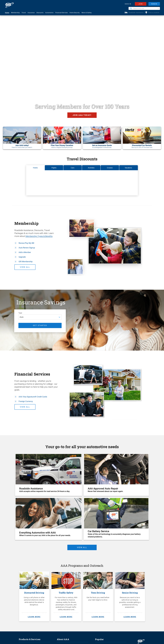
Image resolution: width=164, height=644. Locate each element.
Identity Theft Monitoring (28, 586)
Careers (60, 583)
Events (59, 586)
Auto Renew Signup (27, 181)
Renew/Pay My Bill (26, 176)
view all (81, 481)
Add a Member (25, 186)
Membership (15, 13)
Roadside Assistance (136, 12)
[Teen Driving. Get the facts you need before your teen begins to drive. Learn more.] (98, 531)
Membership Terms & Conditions (88, 627)
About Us (60, 579)
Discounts (40, 13)
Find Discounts (100, 593)
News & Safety (87, 13)
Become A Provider (64, 596)
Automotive (49, 13)
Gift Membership (26, 195)
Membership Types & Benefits (39, 170)
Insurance (31, 13)
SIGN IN (128, 4)
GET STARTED (40, 259)
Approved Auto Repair (27, 596)
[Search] (131, 8)
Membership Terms (64, 593)
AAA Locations (100, 586)
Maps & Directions (102, 596)
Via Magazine (100, 603)
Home (7, 13)
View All (30, 201)
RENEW (154, 4)
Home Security (75, 13)
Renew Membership (102, 590)
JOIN (141, 4)
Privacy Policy (74, 627)
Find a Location (154, 12)
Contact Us (99, 583)
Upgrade (22, 190)
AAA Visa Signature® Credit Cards (33, 330)
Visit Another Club (101, 600)
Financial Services (61, 13)
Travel (24, 13)
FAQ (96, 579)
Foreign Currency (26, 335)
